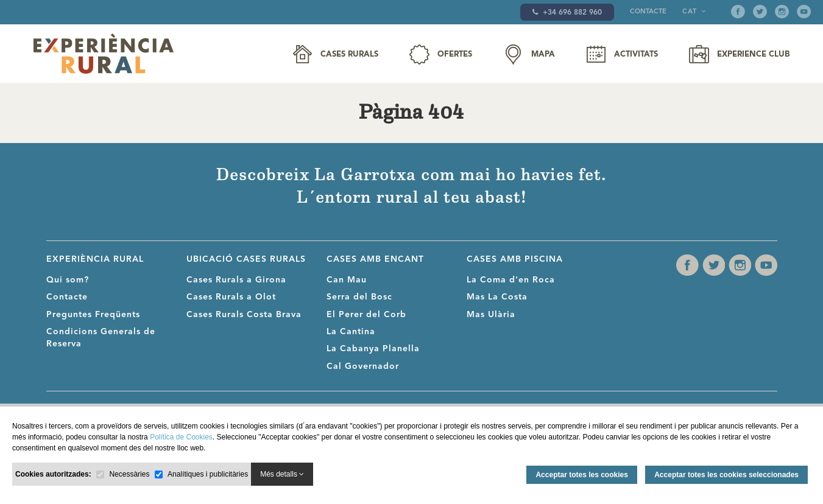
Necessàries (129, 474)
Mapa (543, 54)
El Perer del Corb (366, 315)
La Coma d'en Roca (511, 280)
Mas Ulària (491, 315)
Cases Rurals (349, 54)
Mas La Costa (497, 297)
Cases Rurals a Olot (231, 297)
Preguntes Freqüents (93, 315)
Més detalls (282, 474)
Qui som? (68, 280)
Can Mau (347, 280)
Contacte (648, 12)
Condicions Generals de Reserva (101, 338)
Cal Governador (363, 366)
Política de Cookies (181, 437)
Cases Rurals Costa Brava (244, 315)
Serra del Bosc (359, 297)
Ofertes (455, 54)
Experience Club (753, 54)
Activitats (636, 54)
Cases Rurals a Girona (236, 280)
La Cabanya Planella (373, 349)
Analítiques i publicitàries (208, 474)
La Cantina (351, 332)
